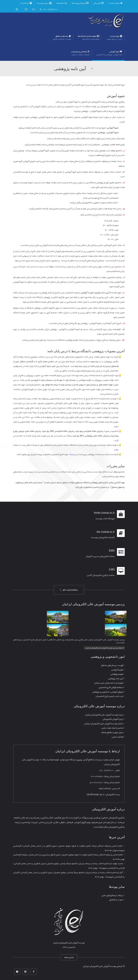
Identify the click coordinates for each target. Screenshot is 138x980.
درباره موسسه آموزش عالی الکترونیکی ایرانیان (104, 715)
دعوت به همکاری (116, 900)
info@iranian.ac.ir (96, 794)
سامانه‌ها (62, 3)
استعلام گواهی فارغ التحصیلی (111, 687)
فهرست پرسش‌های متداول (112, 665)
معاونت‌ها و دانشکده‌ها (89, 38)
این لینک (73, 454)
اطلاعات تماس (118, 737)
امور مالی (99, 3)
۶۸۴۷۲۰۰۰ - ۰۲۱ (49, 9)
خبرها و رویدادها (80, 3)
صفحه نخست (115, 3)
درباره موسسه (44, 3)
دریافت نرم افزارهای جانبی (112, 895)
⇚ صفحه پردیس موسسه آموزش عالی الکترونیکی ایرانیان (105, 648)
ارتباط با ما (26, 3)
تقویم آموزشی (117, 670)
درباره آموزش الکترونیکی (113, 719)
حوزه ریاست (114, 38)
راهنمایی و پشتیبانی (80, 53)
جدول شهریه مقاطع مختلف (112, 732)
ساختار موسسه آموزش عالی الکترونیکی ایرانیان (104, 723)
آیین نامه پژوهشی (116, 678)
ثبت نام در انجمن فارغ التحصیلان (110, 696)
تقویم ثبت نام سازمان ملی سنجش (109, 683)
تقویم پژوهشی (117, 674)
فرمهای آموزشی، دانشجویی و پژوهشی (108, 692)
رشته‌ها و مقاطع (62, 38)
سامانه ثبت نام (69, 590)
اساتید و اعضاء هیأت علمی (113, 728)
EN (33, 9)
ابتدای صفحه (69, 957)
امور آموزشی (109, 53)
